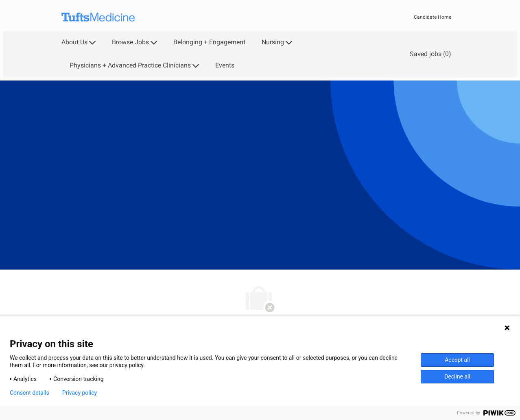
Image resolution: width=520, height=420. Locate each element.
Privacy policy (80, 393)
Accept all (457, 360)
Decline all (457, 376)
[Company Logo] (98, 17)
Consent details (29, 393)
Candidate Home (433, 17)
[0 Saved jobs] (429, 54)
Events (225, 65)
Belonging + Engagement (209, 42)
